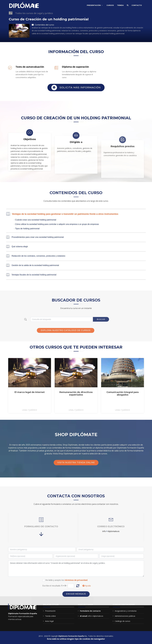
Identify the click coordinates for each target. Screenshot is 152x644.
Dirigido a (76, 180)
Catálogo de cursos (123, 621)
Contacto (137, 5)
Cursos (110, 5)
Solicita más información (76, 88)
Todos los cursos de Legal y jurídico (34, 13)
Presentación (94, 5)
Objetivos (30, 174)
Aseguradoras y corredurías (126, 611)
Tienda (120, 5)
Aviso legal (49, 621)
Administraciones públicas (125, 616)
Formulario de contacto (90, 611)
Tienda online (50, 616)
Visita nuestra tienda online (76, 463)
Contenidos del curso (43, 25)
